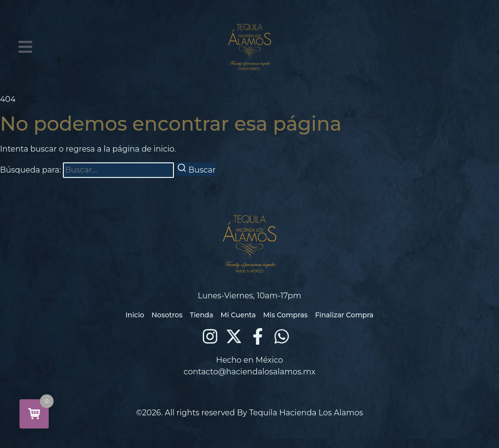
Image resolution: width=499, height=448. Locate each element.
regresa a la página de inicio (120, 149)
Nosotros (167, 315)
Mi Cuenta (238, 315)
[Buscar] (196, 169)
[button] (25, 47)
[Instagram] (210, 336)
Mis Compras (286, 315)
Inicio (135, 315)
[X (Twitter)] (234, 336)
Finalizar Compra (344, 315)
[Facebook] (258, 336)
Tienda (201, 315)
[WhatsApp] (282, 336)
